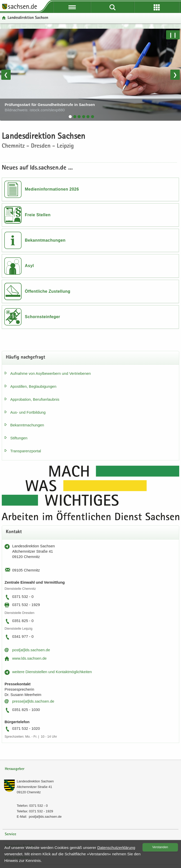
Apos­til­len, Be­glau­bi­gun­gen (33, 386)
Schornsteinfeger (42, 317)
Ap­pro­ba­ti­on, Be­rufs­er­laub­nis (35, 399)
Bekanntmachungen (45, 240)
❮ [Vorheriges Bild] (6, 75)
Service (11, 834)
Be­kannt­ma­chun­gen (27, 425)
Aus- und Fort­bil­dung (28, 412)
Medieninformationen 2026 (52, 189)
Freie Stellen (38, 215)
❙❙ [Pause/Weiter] (173, 35)
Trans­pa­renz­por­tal (26, 451)
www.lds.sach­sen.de (29, 658)
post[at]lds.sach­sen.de (31, 650)
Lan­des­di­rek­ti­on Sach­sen (35, 781)
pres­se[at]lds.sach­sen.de (33, 701)
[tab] (70, 117)
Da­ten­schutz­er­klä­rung (116, 848)
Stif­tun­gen (19, 438)
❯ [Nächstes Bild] (175, 75)
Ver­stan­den (160, 847)
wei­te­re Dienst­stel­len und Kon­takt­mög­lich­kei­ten (52, 672)
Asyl (29, 266)
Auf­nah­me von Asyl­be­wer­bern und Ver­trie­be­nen (51, 373)
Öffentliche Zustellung (48, 291)
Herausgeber (15, 769)
